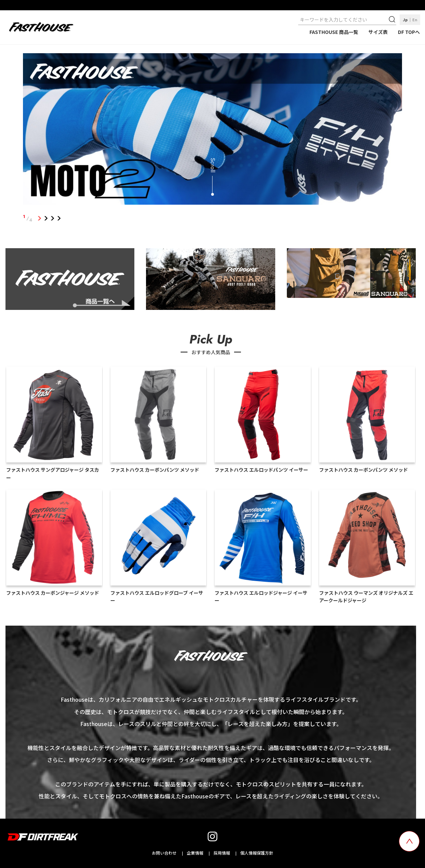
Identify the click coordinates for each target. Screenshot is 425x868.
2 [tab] (46, 218)
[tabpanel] (212, 130)
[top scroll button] (409, 841)
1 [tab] (39, 218)
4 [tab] (59, 218)
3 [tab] (52, 218)
